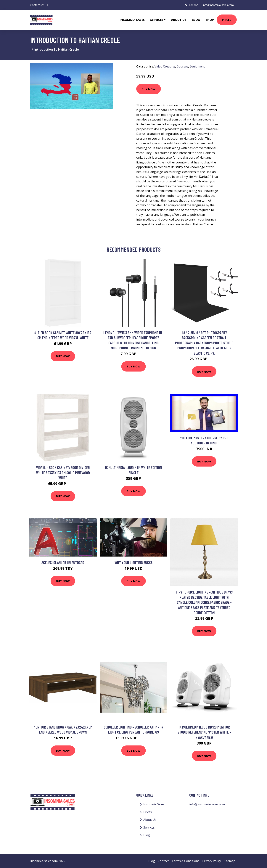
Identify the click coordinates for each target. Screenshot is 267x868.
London (194, 5)
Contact (163, 861)
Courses (182, 66)
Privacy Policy (212, 861)
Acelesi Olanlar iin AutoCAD (63, 562)
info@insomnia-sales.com (218, 5)
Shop (210, 20)
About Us (179, 20)
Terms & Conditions (185, 861)
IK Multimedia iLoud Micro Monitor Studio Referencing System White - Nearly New (204, 732)
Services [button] (157, 20)
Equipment (197, 66)
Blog (196, 20)
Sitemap (230, 861)
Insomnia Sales (132, 20)
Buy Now (149, 89)
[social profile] (47, 5)
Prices (227, 20)
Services (149, 827)
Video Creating (165, 66)
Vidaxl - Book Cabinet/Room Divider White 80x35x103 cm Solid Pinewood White (63, 472)
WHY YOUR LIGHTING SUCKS (133, 562)
